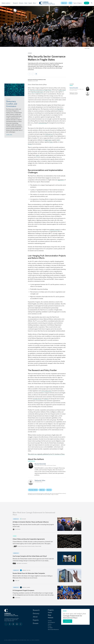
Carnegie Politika (26, 570)
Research (16, 3)
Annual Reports (51, 622)
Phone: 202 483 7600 (9, 621)
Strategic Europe (26, 587)
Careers (50, 624)
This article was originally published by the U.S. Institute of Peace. (46, 454)
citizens (46, 399)
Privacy (50, 626)
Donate (87, 3)
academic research (55, 229)
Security (49, 490)
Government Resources (53, 629)
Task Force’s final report (37, 92)
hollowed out (49, 134)
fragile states (48, 140)
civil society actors (46, 391)
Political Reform (33, 490)
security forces (37, 399)
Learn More (9, 134)
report (38, 155)
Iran (70, 3)
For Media (50, 628)
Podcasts (51, 618)
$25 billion (60, 109)
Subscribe (68, 621)
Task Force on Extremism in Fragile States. (41, 90)
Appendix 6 (61, 180)
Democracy (64, 3)
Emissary (21, 3)
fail (58, 140)
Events (50, 612)
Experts (30, 3)
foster (51, 142)
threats (30, 144)
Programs (51, 610)
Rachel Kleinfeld (33, 80)
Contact (50, 621)
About (26, 3)
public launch (62, 90)
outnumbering (42, 123)
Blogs (50, 615)
